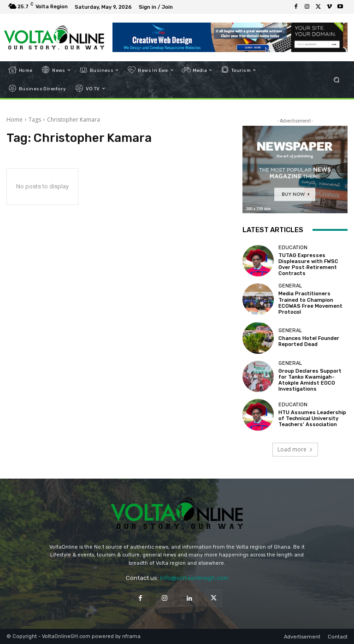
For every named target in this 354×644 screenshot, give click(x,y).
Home (15, 120)
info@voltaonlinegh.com (194, 578)
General (290, 286)
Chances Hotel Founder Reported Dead (309, 341)
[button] (337, 79)
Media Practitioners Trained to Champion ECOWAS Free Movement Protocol (310, 303)
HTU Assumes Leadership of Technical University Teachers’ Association (312, 419)
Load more (295, 449)
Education (293, 248)
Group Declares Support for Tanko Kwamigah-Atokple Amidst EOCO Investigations (310, 380)
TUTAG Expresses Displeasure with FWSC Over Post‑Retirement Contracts (308, 265)
